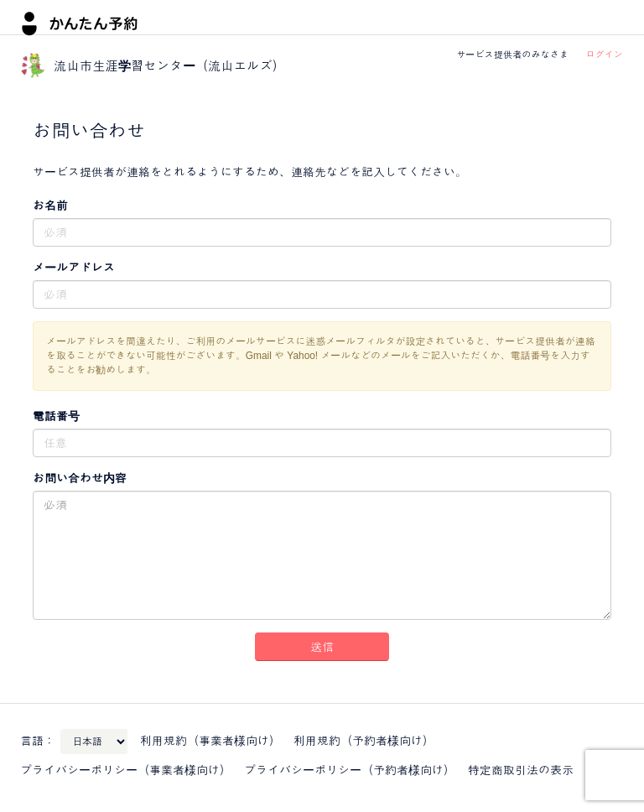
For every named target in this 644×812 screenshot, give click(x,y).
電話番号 (56, 416)
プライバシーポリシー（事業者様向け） (126, 770)
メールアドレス (74, 268)
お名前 (50, 206)
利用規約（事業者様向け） (210, 741)
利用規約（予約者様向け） (364, 741)
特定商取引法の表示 (521, 770)
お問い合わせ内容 (80, 478)
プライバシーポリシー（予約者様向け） (350, 770)
